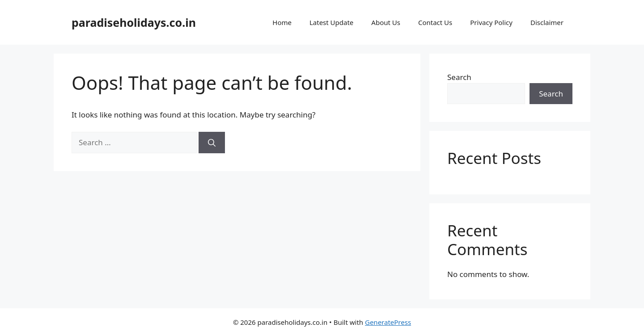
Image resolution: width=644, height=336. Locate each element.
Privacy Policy (491, 22)
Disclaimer (547, 22)
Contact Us (435, 22)
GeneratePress (388, 322)
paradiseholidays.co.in (134, 22)
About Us (386, 22)
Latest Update (331, 22)
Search (459, 77)
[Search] (212, 143)
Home (282, 22)
